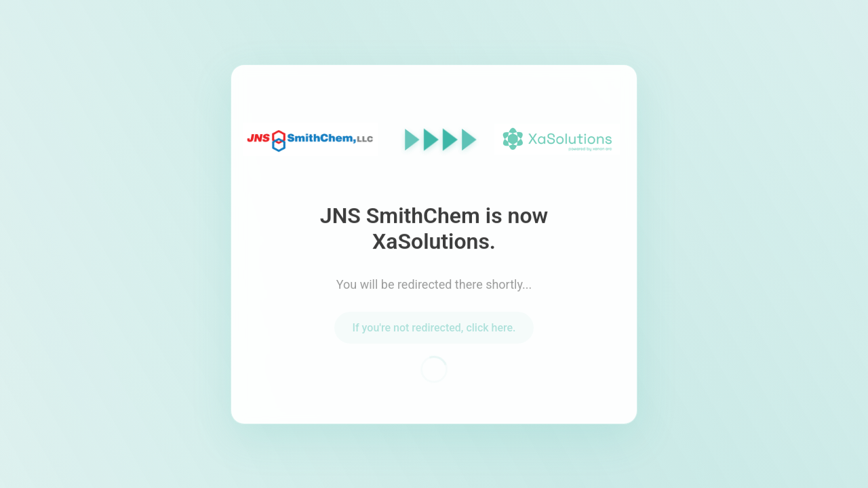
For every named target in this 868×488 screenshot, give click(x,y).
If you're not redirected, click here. (434, 329)
